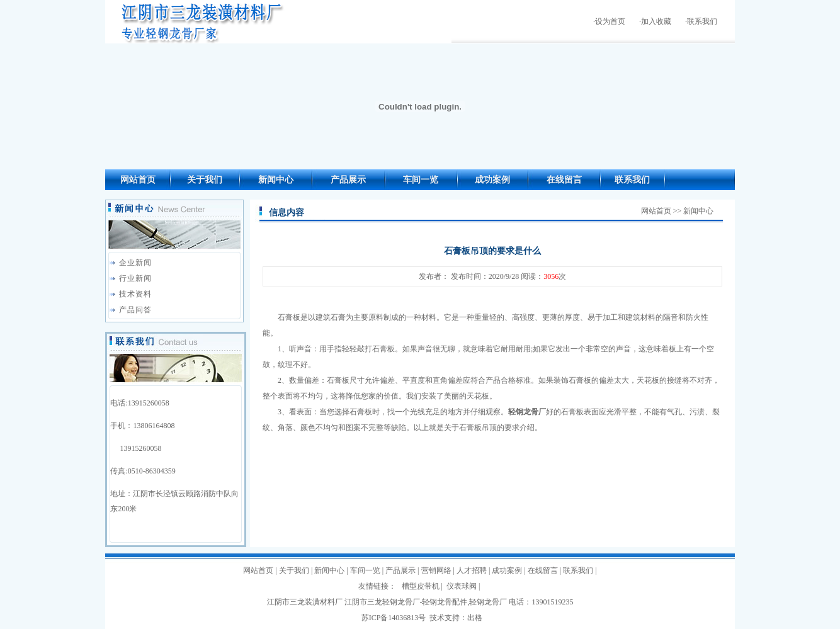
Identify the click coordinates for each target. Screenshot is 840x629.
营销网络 (436, 570)
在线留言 (564, 180)
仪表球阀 (462, 586)
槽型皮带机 (421, 586)
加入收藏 (656, 21)
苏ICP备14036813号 (394, 618)
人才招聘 (472, 570)
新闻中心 (276, 180)
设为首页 (610, 21)
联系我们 (702, 21)
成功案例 (492, 180)
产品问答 (135, 310)
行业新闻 (135, 278)
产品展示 (348, 180)
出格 (475, 618)
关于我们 (205, 180)
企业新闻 (135, 263)
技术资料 (135, 294)
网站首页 (138, 180)
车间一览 (421, 180)
